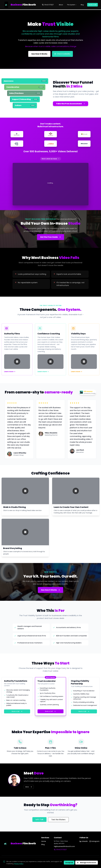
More (29, 787)
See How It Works (50, 590)
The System (72, 5)
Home (44, 841)
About (61, 5)
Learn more (10, 372)
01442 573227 (48, 5)
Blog (82, 5)
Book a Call (93, 5)
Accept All (69, 863)
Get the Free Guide (51, 237)
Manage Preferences (87, 863)
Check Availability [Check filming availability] (62, 54)
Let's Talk (39, 819)
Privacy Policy (19, 864)
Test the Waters (58, 820)
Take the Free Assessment (71, 104)
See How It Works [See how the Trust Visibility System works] (39, 54)
